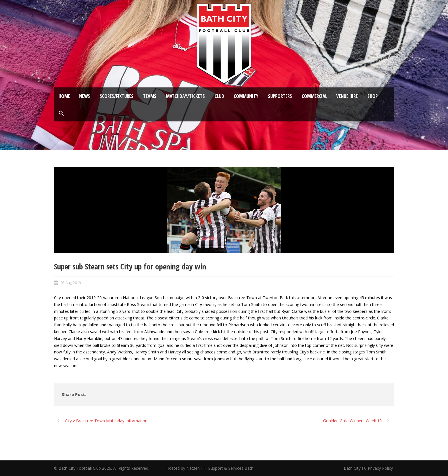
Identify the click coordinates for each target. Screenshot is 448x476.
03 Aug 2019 (71, 283)
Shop (373, 96)
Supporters (280, 96)
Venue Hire (347, 96)
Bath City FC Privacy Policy (369, 468)
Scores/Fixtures (117, 96)
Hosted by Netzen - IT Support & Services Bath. (210, 468)
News (85, 96)
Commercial (314, 96)
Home (64, 96)
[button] (61, 113)
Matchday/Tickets (185, 96)
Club (219, 96)
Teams (150, 96)
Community (246, 96)
